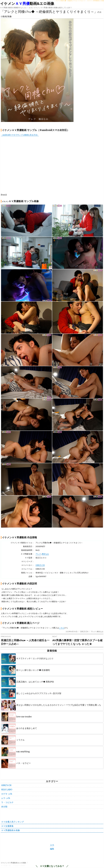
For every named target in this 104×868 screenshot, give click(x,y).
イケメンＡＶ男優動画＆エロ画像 (13, 863)
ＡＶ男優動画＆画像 (10, 830)
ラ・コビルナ (7, 802)
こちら (62, 628)
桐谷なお (45, 554)
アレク (38, 554)
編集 (52, 849)
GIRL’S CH (40, 565)
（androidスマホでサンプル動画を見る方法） (20, 135)
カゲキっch (7, 794)
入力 (52, 845)
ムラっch (6, 798)
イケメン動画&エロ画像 (27, 3)
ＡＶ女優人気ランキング (13, 822)
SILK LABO (7, 790)
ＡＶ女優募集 (7, 826)
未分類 (4, 807)
